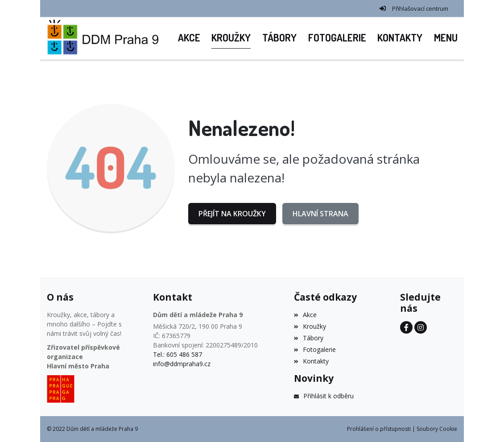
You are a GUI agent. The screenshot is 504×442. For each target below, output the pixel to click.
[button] (446, 38)
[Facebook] (406, 327)
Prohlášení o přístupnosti (379, 429)
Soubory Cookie (437, 429)
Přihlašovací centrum (420, 8)
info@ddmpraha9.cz (182, 364)
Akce (305, 315)
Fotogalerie (315, 349)
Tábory (309, 338)
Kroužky (310, 326)
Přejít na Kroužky (232, 214)
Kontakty (311, 361)
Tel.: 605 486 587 (178, 354)
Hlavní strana (320, 214)
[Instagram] (421, 327)
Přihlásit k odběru (324, 396)
